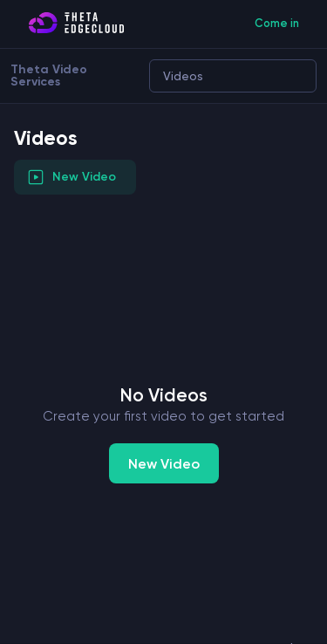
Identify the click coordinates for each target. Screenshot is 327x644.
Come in (277, 23)
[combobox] (160, 76)
